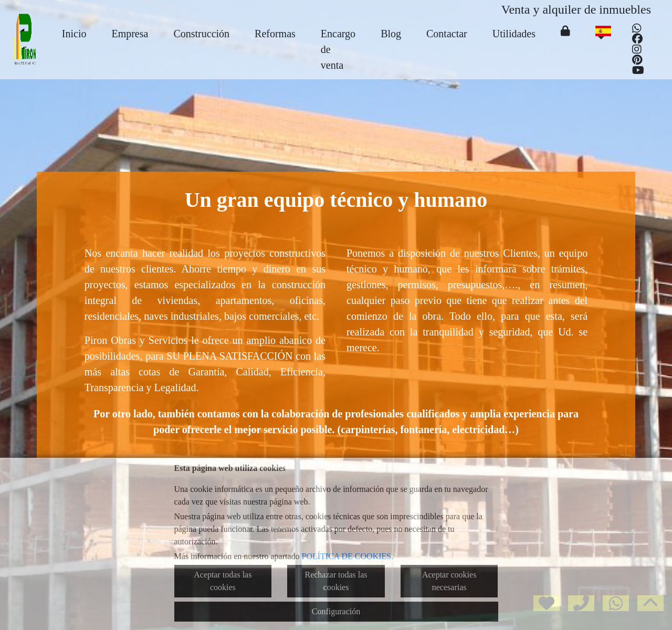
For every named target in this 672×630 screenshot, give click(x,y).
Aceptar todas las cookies (223, 581)
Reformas (275, 34)
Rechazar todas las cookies (336, 581)
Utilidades (514, 34)
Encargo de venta (338, 49)
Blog (391, 34)
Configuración (336, 611)
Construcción (201, 34)
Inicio (74, 34)
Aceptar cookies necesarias (449, 581)
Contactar (447, 34)
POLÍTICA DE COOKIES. (348, 556)
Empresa (130, 34)
